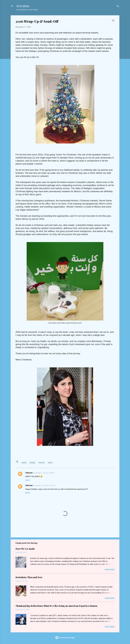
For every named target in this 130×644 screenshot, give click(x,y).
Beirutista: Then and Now (29, 577)
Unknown (29, 473)
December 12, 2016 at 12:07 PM (44, 486)
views (50, 463)
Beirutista (23, 6)
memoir (41, 463)
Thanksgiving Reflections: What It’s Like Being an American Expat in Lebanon (56, 606)
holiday (32, 463)
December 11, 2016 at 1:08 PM (44, 473)
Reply (28, 480)
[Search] (118, 7)
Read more (110, 570)
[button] (113, 21)
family (24, 463)
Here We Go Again (25, 549)
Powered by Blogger (65, 638)
